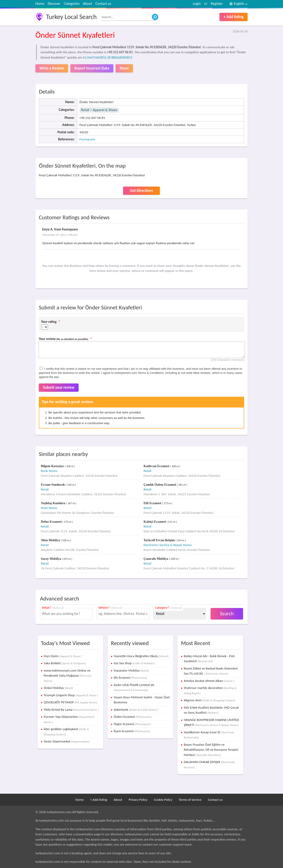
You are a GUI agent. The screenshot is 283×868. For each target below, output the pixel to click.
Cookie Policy (163, 800)
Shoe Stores (49, 508)
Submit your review (59, 387)
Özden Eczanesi (133, 717)
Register (217, 4)
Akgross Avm (209, 700)
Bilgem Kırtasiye (53, 466)
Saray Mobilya (51, 559)
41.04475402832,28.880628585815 (108, 57)
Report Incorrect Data (92, 68)
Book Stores (49, 471)
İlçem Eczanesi (132, 731)
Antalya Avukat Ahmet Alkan (209, 681)
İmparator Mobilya (131, 670)
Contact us (103, 4)
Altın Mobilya (51, 540)
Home (40, 4)
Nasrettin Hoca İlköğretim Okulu (141, 656)
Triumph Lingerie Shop (71, 695)
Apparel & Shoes (105, 110)
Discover (54, 4)
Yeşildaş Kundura (53, 503)
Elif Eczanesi (153, 503)
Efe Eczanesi (130, 678)
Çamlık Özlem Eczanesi (160, 485)
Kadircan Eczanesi (157, 466)
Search (227, 614)
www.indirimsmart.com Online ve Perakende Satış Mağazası (67, 675)
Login (197, 4)
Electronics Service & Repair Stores (168, 545)
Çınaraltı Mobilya (156, 559)
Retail (85, 110)
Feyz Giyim (63, 656)
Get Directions (141, 191)
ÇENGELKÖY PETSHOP (70, 702)
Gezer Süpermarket (67, 741)
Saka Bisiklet (65, 663)
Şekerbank (136, 710)
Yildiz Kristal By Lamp (71, 710)
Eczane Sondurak (53, 485)
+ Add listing (234, 17)
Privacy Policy (138, 800)
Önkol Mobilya (58, 688)
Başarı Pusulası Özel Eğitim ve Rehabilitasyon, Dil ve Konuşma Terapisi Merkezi (211, 750)
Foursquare (87, 139)
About (87, 4)
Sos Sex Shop (134, 663)
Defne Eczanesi (52, 522)
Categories (72, 4)
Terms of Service (190, 800)
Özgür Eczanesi (132, 724)
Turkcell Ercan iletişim (159, 540)
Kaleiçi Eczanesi (155, 522)
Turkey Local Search (71, 17)
